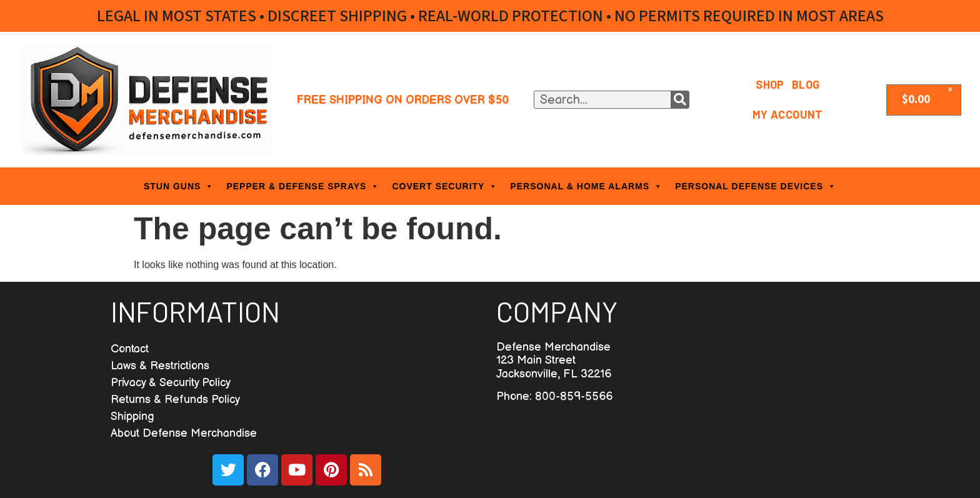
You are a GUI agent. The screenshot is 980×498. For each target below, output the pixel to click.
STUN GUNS (179, 186)
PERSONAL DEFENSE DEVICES (756, 186)
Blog (806, 84)
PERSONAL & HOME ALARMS (586, 186)
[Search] (680, 100)
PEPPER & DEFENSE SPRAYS (303, 186)
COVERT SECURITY (445, 186)
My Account (788, 114)
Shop (770, 84)
